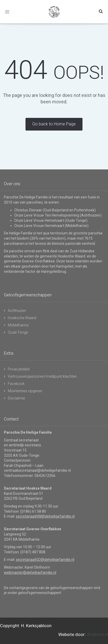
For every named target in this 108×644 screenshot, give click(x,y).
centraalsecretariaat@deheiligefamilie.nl (37, 470)
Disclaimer (17, 398)
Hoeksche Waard (22, 318)
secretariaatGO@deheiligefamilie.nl (45, 560)
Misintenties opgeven (25, 391)
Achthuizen (17, 311)
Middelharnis (18, 325)
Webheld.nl (97, 634)
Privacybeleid (19, 369)
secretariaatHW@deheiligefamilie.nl (45, 516)
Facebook (16, 384)
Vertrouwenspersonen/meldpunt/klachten (42, 376)
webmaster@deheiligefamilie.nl (30, 573)
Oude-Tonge (18, 332)
